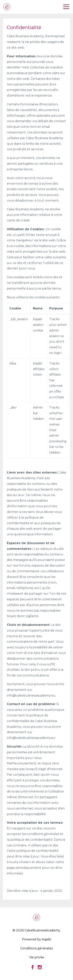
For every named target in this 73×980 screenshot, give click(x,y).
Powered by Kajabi (36, 939)
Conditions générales (36, 948)
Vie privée (37, 957)
